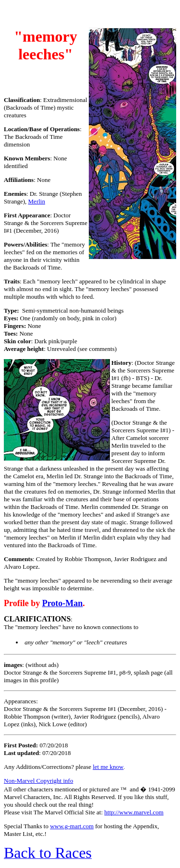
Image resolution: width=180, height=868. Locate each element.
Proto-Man (63, 603)
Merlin (37, 201)
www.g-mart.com (72, 826)
